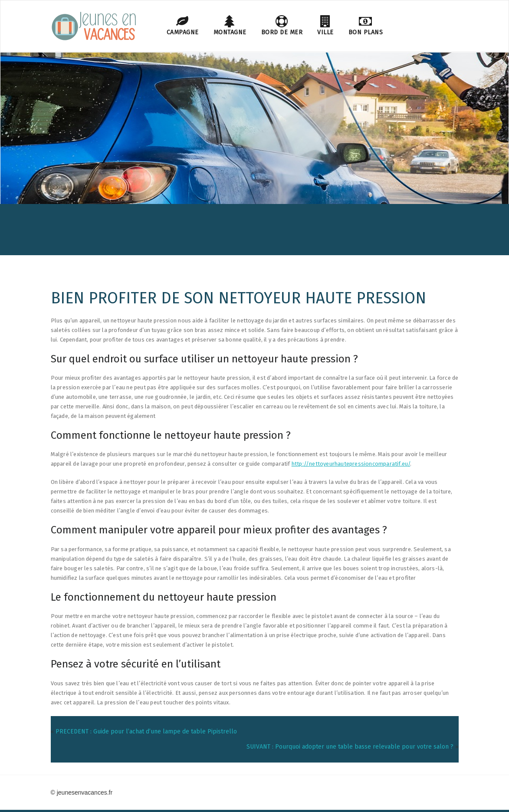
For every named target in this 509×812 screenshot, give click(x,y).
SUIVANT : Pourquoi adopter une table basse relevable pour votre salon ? (350, 747)
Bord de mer (282, 26)
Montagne (230, 26)
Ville (325, 26)
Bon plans (366, 26)
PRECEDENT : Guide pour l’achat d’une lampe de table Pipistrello (146, 731)
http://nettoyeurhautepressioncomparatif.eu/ (351, 464)
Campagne (183, 26)
